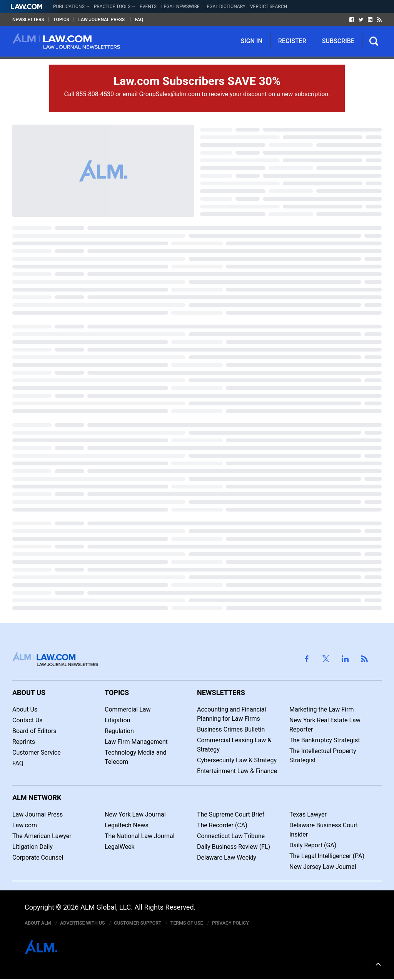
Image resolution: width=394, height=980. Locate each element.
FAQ (139, 20)
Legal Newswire (180, 7)
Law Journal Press (102, 20)
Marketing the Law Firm (321, 709)
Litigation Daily (33, 847)
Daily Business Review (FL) (234, 847)
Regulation (119, 731)
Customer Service (37, 752)
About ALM (40, 923)
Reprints (24, 742)
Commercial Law (128, 709)
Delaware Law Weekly (227, 857)
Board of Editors (34, 731)
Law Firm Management (136, 742)
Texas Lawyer (308, 814)
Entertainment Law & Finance (237, 771)
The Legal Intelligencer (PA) (327, 856)
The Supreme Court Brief (231, 814)
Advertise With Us (90, 923)
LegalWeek (120, 847)
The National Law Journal (140, 836)
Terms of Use (205, 923)
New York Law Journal (135, 814)
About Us (25, 709)
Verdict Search (269, 7)
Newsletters (28, 20)
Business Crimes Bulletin (231, 729)
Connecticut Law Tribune (231, 836)
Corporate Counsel (38, 857)
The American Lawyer (42, 836)
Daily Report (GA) (313, 845)
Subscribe (338, 41)
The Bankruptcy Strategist (325, 740)
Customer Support (151, 923)
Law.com (25, 825)
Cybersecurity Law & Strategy (237, 760)
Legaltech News (127, 825)
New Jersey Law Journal (323, 867)
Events (148, 7)
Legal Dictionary (225, 7)
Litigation (117, 720)
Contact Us (28, 720)
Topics (61, 20)
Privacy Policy (253, 923)
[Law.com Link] (27, 6)
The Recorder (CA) (222, 825)
